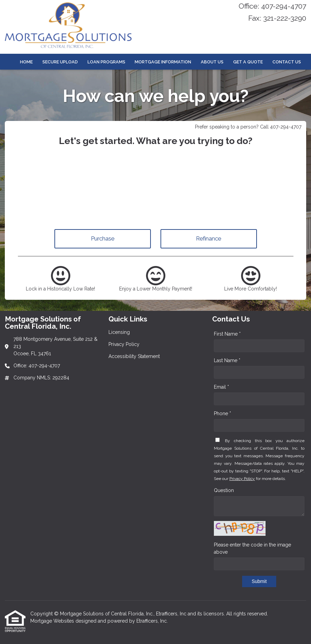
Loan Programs (106, 62)
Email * (221, 387)
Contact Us (287, 62)
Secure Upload (60, 62)
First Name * (227, 334)
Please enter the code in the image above (252, 548)
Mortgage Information (163, 62)
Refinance (209, 238)
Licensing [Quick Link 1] (119, 332)
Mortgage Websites (53, 621)
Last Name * (227, 360)
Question (224, 490)
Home (26, 62)
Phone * (222, 413)
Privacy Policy (242, 479)
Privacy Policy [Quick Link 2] (124, 344)
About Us (212, 62)
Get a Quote (248, 62)
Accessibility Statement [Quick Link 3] (134, 356)
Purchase (103, 238)
